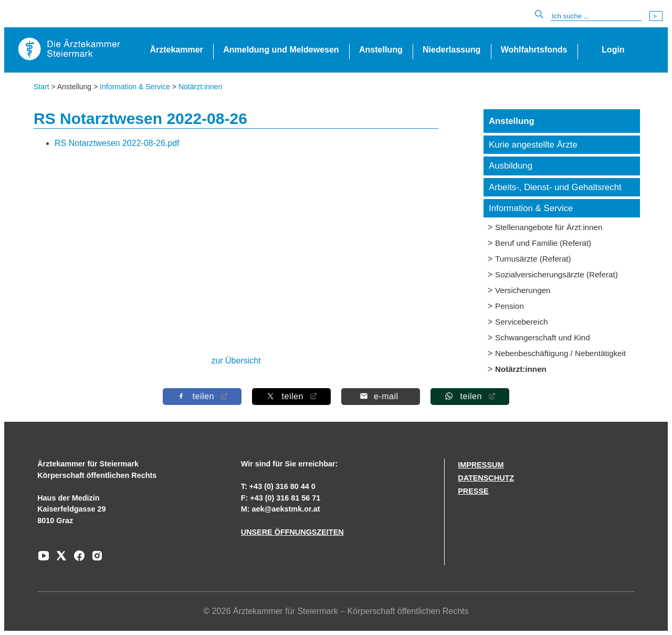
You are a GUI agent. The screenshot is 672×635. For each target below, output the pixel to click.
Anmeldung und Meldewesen (281, 50)
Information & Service (135, 87)
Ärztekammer (176, 50)
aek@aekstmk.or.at (286, 509)
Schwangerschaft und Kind (543, 337)
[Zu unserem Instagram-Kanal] (94, 559)
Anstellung (381, 50)
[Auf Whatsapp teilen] (470, 396)
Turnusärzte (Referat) (533, 259)
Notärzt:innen (200, 87)
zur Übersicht (236, 361)
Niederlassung (451, 50)
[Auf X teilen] (291, 396)
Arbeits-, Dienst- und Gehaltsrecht (555, 187)
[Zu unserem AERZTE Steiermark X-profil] (59, 559)
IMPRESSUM (481, 465)
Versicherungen (523, 290)
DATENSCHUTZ (486, 478)
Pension (510, 306)
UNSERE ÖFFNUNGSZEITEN (292, 532)
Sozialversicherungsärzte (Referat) (556, 274)
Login (613, 50)
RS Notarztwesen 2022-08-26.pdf (117, 143)
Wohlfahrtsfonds (534, 50)
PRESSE (473, 491)
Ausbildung (511, 166)
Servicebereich (521, 322)
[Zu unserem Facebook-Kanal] (77, 559)
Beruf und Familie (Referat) (543, 243)
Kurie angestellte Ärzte (533, 145)
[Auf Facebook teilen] (202, 396)
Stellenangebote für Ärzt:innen (549, 227)
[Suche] (596, 16)
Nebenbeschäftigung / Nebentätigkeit (560, 353)
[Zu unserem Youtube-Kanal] (44, 559)
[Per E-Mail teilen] (381, 396)
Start (41, 87)
